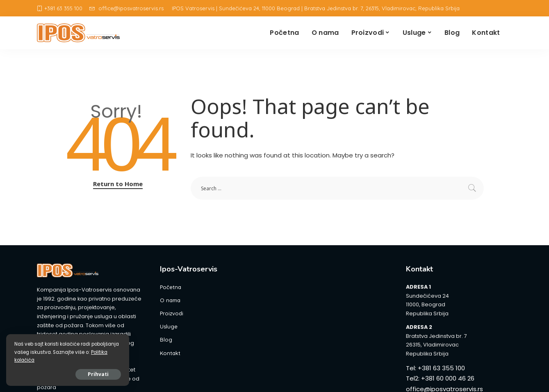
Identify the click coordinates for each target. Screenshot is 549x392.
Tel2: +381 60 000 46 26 (440, 378)
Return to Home (118, 184)
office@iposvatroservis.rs (126, 8)
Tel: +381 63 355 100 (435, 368)
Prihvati (98, 374)
